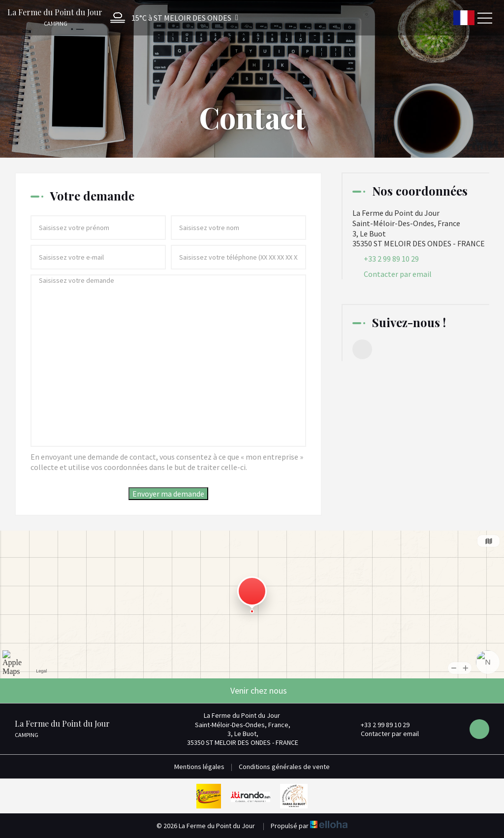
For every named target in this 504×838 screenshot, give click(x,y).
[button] (172, 17)
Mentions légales (199, 767)
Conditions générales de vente (284, 767)
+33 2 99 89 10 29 (379, 725)
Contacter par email (398, 274)
